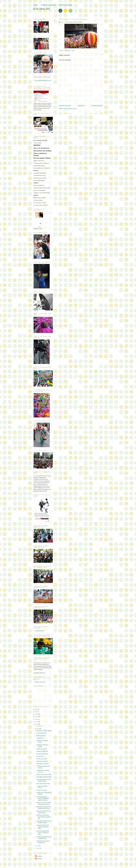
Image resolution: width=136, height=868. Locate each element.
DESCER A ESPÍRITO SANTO (44, 731)
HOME (36, 5)
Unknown (39, 859)
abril (38, 846)
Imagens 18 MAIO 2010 (42, 751)
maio (38, 729)
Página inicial (81, 105)
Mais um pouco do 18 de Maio (44, 774)
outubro (39, 726)
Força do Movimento (41, 733)
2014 (37, 714)
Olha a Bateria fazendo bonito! (44, 777)
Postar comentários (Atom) (70, 109)
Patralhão (39, 856)
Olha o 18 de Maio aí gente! (43, 783)
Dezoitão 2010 (40, 738)
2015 (37, 712)
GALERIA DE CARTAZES (48, 5)
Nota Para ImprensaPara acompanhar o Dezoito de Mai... (44, 817)
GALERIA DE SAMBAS (65, 5)
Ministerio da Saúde (40, 682)
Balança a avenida (41, 735)
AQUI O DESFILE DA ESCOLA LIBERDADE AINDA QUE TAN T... (43, 798)
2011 (37, 722)
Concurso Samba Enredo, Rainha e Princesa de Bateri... (43, 827)
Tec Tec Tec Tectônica (42, 790)
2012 (37, 719)
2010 (37, 724)
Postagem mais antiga (97, 105)
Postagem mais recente (65, 105)
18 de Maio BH (41, 9)
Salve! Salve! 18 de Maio (43, 764)
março (38, 848)
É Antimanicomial (39, 631)
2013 (37, 717)
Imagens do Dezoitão (42, 749)
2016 (37, 709)
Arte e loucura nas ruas (42, 761)
